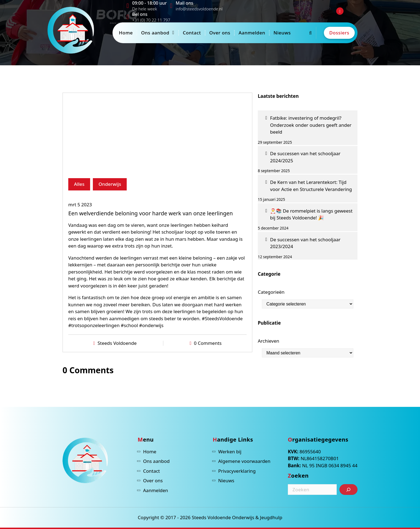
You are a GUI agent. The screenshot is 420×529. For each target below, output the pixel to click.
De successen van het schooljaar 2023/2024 (305, 243)
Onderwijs (110, 184)
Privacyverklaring (237, 471)
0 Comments (208, 343)
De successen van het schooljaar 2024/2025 (305, 157)
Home (126, 33)
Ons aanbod (155, 33)
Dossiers (339, 33)
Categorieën (271, 292)
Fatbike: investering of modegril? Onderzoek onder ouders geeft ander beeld (311, 125)
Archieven (269, 341)
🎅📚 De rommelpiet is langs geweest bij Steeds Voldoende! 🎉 (311, 214)
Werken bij (230, 452)
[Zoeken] (348, 490)
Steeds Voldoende (117, 343)
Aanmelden (252, 33)
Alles (79, 184)
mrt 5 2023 (80, 205)
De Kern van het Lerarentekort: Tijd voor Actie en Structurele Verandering (311, 186)
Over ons (220, 33)
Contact (192, 33)
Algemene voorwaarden (244, 461)
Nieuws (282, 33)
